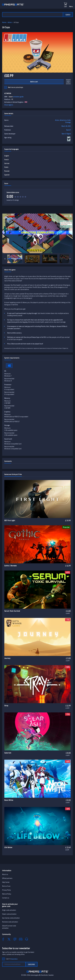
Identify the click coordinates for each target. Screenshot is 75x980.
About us (5, 874)
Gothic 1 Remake (11, 566)
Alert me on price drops (16, 87)
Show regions (9, 105)
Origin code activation (9, 910)
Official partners (7, 878)
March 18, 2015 (66, 126)
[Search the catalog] (33, 15)
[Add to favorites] (68, 82)
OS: (5, 371)
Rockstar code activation (10, 922)
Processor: (8, 385)
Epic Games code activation (11, 918)
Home (4, 22)
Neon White (9, 800)
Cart (65, 7)
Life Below (8, 847)
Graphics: (7, 412)
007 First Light (10, 520)
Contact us (6, 898)
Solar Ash (8, 753)
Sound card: (8, 439)
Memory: (7, 398)
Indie (69, 120)
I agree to (12, 959)
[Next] (70, 259)
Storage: (7, 425)
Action (10, 22)
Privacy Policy (7, 890)
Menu (71, 7)
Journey (7, 658)
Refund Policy (7, 894)
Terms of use (6, 886)
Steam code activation (9, 914)
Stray (6, 706)
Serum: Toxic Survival (12, 611)
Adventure (63, 120)
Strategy (68, 122)
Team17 (68, 130)
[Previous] (5, 259)
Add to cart (34, 82)
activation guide (18, 97)
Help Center (6, 882)
